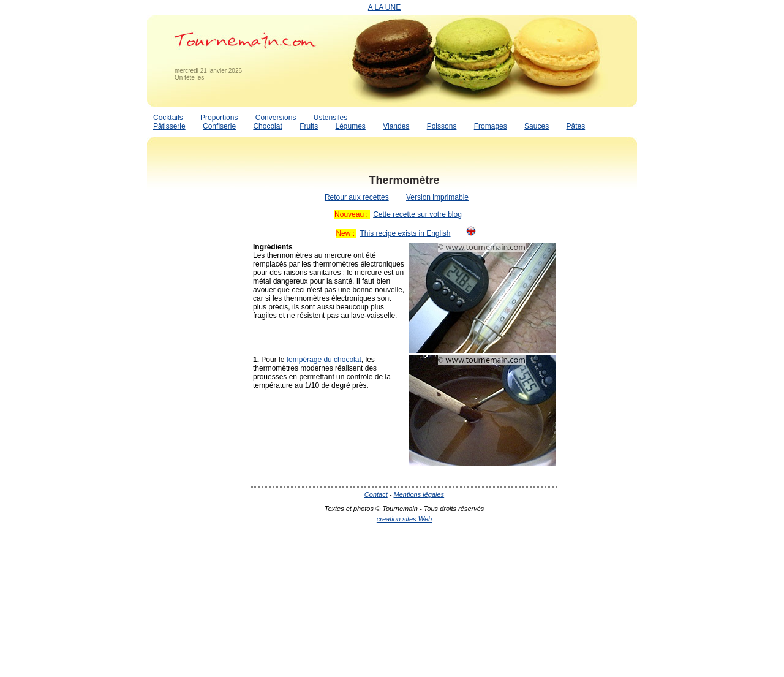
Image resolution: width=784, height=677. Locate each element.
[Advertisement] (196, 351)
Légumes (350, 126)
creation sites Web (404, 519)
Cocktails (168, 118)
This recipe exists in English (405, 233)
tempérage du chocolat (324, 360)
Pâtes (575, 126)
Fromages (491, 126)
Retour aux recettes (357, 197)
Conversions (276, 118)
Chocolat (267, 126)
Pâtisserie (169, 126)
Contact (376, 494)
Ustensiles (330, 118)
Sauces (537, 126)
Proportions (219, 118)
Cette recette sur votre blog (417, 214)
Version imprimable (437, 197)
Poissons (442, 126)
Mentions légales (419, 494)
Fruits (309, 126)
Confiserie (219, 126)
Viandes (396, 126)
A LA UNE (384, 7)
